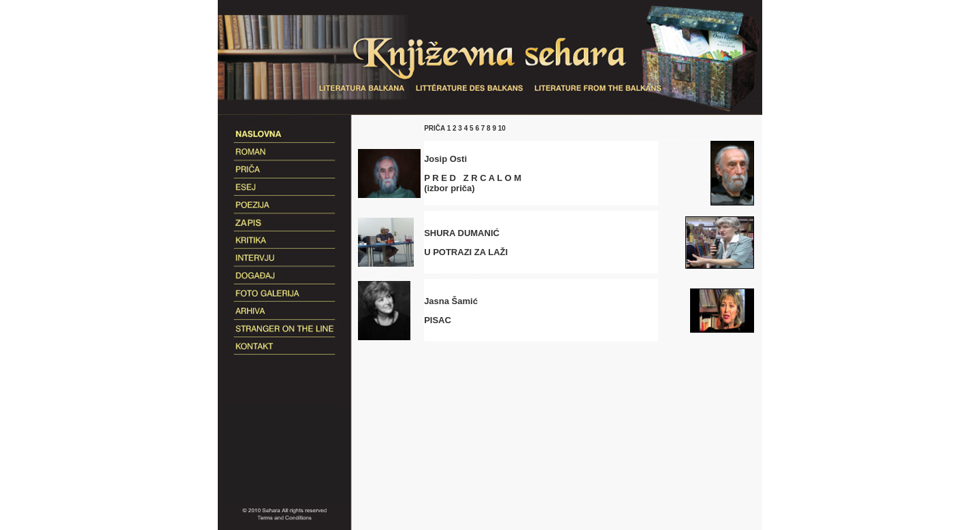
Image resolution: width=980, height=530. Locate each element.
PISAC (438, 320)
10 (501, 128)
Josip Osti (445, 159)
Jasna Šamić (451, 301)
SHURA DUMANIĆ (462, 233)
